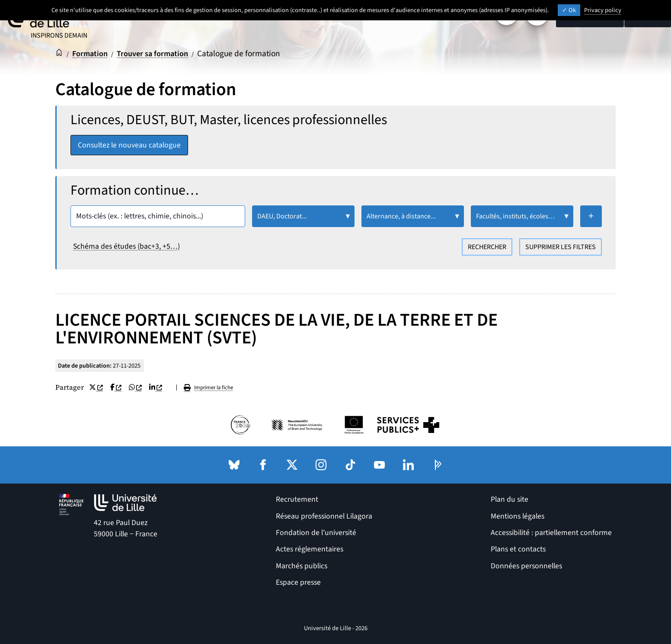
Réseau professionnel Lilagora (324, 516)
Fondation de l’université (316, 533)
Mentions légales (518, 516)
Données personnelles (526, 566)
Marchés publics (302, 566)
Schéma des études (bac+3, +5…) (126, 247)
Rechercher (487, 247)
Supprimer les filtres (561, 247)
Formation (92, 54)
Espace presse (298, 583)
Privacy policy (603, 10)
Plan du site (510, 500)
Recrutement (297, 500)
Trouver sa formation (158, 54)
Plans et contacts (518, 549)
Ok (569, 10)
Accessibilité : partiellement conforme (551, 533)
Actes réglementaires (310, 549)
